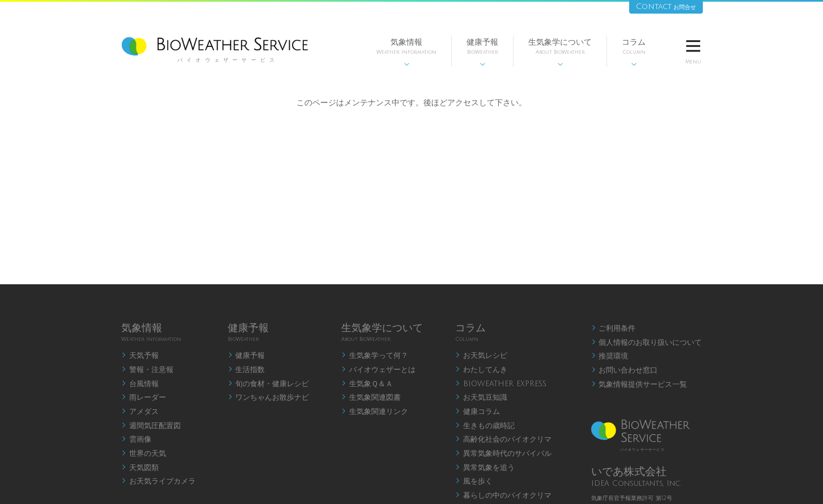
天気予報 (140, 356)
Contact (666, 7)
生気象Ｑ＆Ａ (367, 384)
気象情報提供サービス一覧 (639, 385)
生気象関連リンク (375, 412)
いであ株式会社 (629, 472)
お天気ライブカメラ (158, 481)
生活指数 (247, 370)
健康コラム (478, 412)
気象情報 (406, 52)
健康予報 (482, 52)
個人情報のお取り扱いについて (647, 343)
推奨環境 (610, 356)
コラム (634, 52)
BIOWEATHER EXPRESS (501, 384)
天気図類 (140, 468)
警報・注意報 (147, 370)
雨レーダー (144, 398)
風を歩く (474, 481)
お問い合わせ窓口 (625, 370)
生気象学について (560, 52)
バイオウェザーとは (378, 370)
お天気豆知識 (481, 398)
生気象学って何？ (375, 356)
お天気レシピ (481, 356)
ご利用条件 (614, 328)
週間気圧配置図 (151, 426)
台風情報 (140, 384)
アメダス (140, 412)
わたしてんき (481, 370)
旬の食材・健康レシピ (269, 384)
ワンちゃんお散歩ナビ (269, 398)
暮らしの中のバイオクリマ (503, 496)
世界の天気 (144, 454)
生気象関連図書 (371, 398)
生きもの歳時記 (485, 426)
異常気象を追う (485, 468)
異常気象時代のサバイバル (503, 454)
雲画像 (136, 439)
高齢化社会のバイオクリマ (503, 439)
